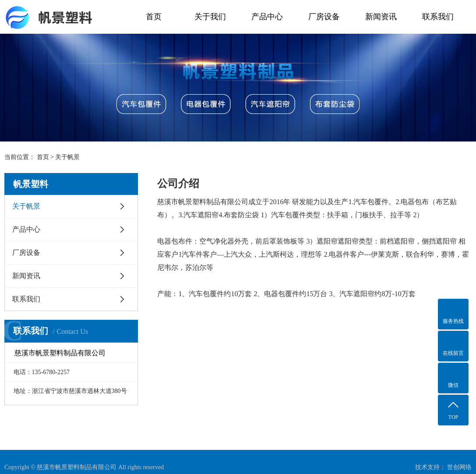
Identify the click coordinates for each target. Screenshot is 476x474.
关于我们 (210, 17)
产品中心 (267, 17)
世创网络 (459, 467)
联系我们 (438, 17)
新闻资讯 (381, 17)
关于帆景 (26, 206)
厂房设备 (324, 17)
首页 (154, 17)
